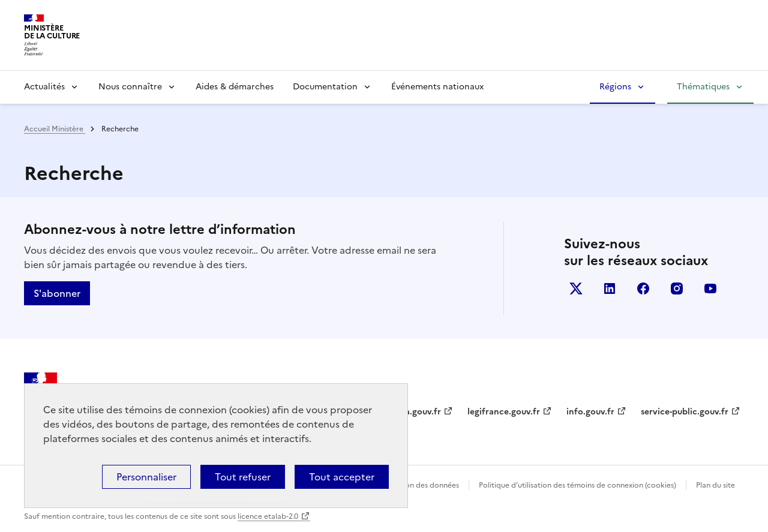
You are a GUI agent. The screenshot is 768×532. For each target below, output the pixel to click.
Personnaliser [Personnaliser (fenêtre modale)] (146, 477)
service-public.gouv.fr (685, 412)
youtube (710, 288)
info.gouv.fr (590, 412)
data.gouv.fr (416, 412)
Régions (615, 87)
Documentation (325, 87)
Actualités (44, 87)
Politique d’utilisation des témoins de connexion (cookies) (577, 485)
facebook (643, 288)
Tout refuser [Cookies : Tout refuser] (243, 477)
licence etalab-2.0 (268, 516)
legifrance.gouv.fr (504, 412)
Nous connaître (130, 87)
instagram (677, 288)
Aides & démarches (235, 87)
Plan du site (715, 485)
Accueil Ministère (55, 129)
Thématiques (703, 87)
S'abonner (57, 293)
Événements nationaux (437, 87)
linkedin (610, 288)
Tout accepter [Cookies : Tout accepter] (342, 477)
